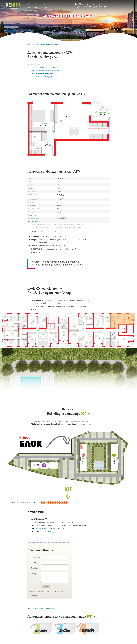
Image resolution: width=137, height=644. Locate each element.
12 (67, 503)
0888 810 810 (41, 528)
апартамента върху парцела (44, 76)
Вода (51, 4)
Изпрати (46, 586)
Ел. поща (59, 592)
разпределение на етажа (42, 73)
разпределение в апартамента (45, 70)
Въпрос (34, 595)
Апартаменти (41, 44)
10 (62, 503)
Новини (47, 8)
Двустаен (54, 44)
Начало (30, 44)
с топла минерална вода (88, 4)
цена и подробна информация (44, 67)
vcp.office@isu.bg (47, 532)
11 (64, 503)
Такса (30, 8)
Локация (38, 8)
